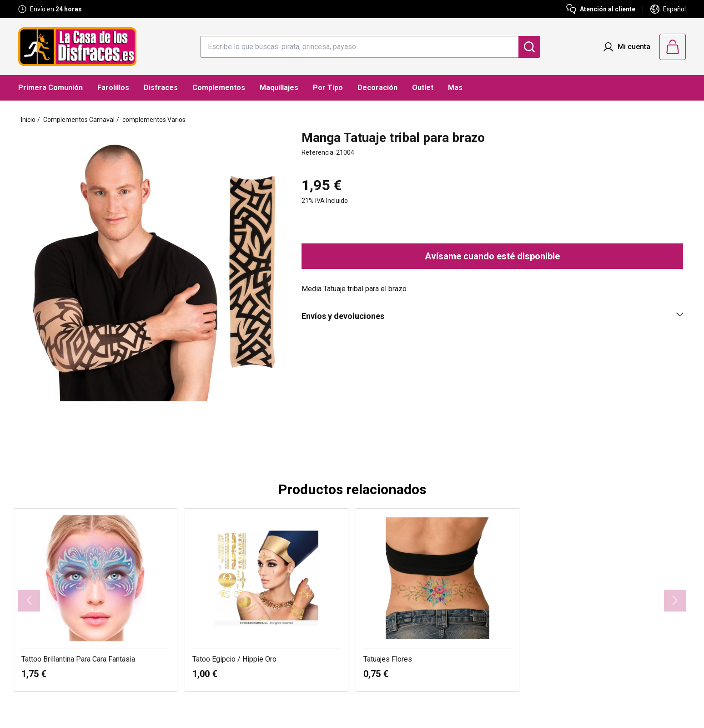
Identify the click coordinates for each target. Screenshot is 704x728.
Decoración (377, 88)
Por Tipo (328, 88)
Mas (455, 88)
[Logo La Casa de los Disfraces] (77, 47)
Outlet (423, 88)
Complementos (219, 88)
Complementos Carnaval (79, 120)
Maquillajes (279, 88)
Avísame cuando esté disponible (492, 256)
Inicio (28, 120)
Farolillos (113, 88)
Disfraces (161, 88)
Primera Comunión (50, 88)
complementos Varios (154, 120)
